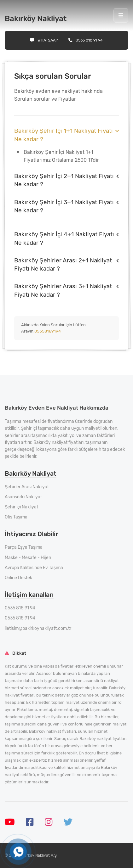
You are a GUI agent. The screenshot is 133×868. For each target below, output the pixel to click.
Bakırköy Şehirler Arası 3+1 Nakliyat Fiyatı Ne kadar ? (63, 290)
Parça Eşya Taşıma (24, 547)
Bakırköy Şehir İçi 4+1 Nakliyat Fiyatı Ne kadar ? (64, 238)
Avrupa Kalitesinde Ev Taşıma (34, 568)
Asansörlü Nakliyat (23, 497)
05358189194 (48, 331)
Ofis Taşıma (16, 517)
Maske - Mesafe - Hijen (28, 558)
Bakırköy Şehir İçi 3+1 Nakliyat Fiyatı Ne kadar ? (64, 206)
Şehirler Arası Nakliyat (27, 487)
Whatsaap (44, 40)
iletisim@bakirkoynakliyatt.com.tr (38, 628)
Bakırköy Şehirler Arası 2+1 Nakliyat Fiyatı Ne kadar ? (63, 264)
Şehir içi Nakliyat (21, 507)
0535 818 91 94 (86, 40)
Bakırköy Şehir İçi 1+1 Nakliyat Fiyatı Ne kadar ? (64, 135)
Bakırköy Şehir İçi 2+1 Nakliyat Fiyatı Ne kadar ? (64, 180)
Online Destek (18, 578)
